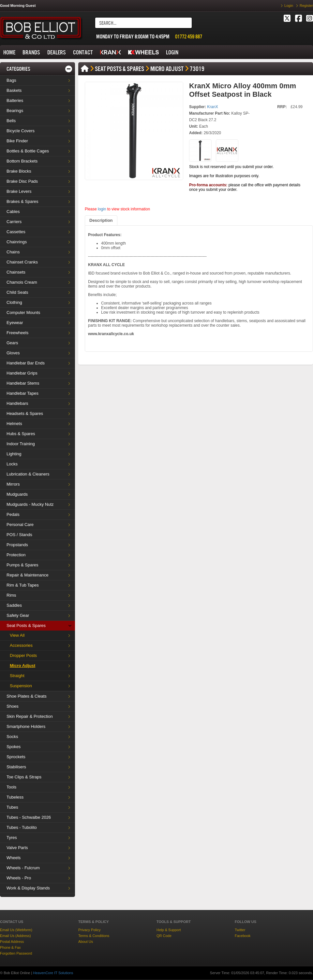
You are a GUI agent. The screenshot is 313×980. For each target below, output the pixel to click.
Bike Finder (17, 141)
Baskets (14, 90)
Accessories (21, 645)
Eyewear (15, 323)
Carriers (14, 222)
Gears (12, 343)
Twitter (240, 930)
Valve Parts (17, 848)
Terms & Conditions (94, 936)
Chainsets (16, 272)
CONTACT (83, 52)
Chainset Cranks (22, 262)
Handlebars (17, 403)
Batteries (15, 100)
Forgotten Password (16, 953)
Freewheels (17, 333)
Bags (11, 80)
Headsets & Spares (25, 413)
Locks (12, 464)
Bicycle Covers (21, 131)
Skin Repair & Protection (30, 716)
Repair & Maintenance (28, 575)
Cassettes (16, 232)
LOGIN (172, 52)
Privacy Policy (89, 930)
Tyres (12, 838)
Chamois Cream (22, 282)
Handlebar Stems (23, 383)
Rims (11, 595)
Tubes (12, 807)
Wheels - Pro (19, 878)
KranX (212, 107)
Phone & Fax (10, 947)
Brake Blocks (19, 171)
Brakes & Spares (22, 201)
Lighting (14, 454)
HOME (9, 52)
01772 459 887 (189, 36)
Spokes (14, 747)
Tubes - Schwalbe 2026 (29, 817)
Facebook (243, 936)
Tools (11, 787)
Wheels (14, 858)
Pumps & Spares (22, 565)
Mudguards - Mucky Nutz (30, 504)
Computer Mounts (23, 312)
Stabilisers (16, 767)
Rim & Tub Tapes (23, 585)
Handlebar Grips (22, 373)
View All (17, 635)
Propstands (17, 545)
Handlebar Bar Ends (26, 363)
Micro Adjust (22, 666)
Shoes (13, 706)
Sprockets (16, 757)
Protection (16, 555)
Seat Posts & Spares (26, 625)
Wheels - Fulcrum (23, 868)
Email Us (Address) (15, 936)
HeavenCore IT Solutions (53, 973)
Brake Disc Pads (22, 181)
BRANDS (31, 52)
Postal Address (12, 942)
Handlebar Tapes (22, 393)
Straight (17, 676)
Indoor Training (21, 444)
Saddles (14, 605)
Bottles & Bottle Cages (28, 151)
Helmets (14, 424)
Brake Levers (19, 191)
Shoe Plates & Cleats (27, 696)
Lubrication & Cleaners (28, 474)
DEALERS (57, 52)
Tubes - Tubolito (22, 827)
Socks (12, 737)
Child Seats (17, 292)
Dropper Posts (23, 655)
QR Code (164, 936)
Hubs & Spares (21, 434)
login (102, 209)
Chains (13, 252)
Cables (13, 212)
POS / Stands (19, 535)
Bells (11, 121)
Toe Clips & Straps (24, 777)
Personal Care (20, 525)
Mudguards (17, 494)
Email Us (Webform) (16, 930)
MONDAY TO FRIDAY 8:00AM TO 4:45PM (133, 36)
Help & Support (169, 930)
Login (289, 6)
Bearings (15, 111)
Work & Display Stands (28, 888)
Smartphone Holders (26, 726)
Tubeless (15, 797)
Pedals (13, 514)
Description (101, 220)
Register (306, 6)
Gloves (13, 353)
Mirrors (13, 484)
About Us (86, 942)
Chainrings (17, 242)
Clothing (14, 302)
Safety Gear (18, 615)
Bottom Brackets (22, 161)
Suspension (21, 686)
